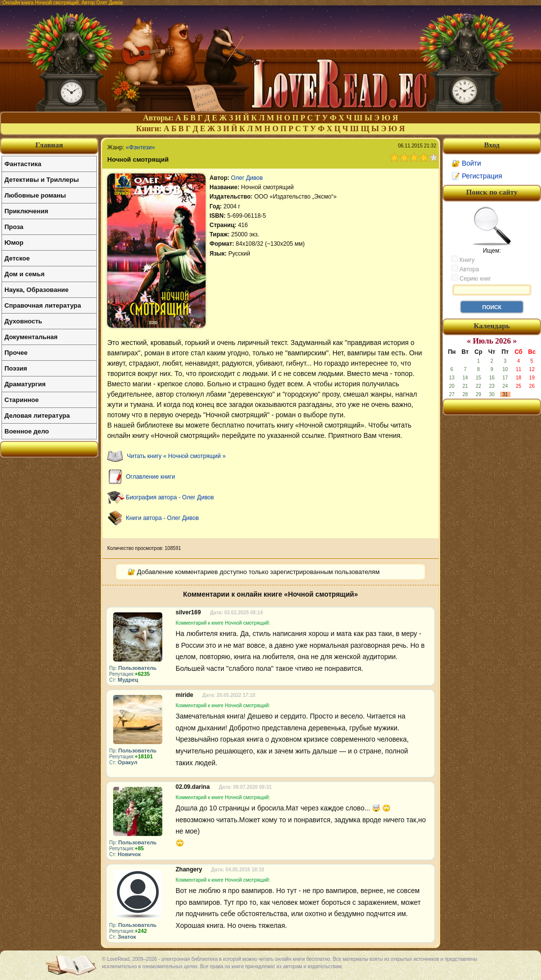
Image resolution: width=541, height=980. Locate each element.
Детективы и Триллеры (42, 180)
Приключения (26, 211)
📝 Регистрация (477, 176)
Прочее (16, 353)
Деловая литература (37, 416)
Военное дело (27, 431)
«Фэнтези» (140, 147)
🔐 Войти (466, 163)
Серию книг (471, 278)
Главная (49, 145)
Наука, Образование (36, 290)
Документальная (31, 337)
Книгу (463, 259)
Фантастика (23, 164)
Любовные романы (35, 195)
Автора (465, 269)
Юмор (14, 243)
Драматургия (25, 384)
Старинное (22, 400)
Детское (17, 258)
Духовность (23, 321)
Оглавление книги (150, 477)
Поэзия (16, 368)
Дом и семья (25, 274)
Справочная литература (43, 305)
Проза (14, 227)
